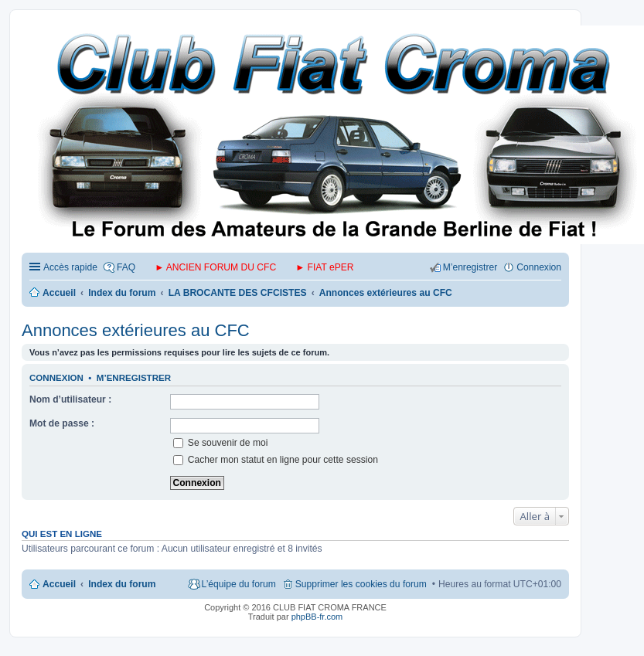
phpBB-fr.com (317, 617)
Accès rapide (70, 267)
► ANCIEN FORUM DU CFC (215, 267)
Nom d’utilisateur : (70, 399)
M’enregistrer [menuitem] (470, 267)
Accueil (59, 584)
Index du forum (122, 584)
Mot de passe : (62, 423)
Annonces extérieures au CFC (136, 330)
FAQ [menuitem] (126, 267)
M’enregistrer (134, 378)
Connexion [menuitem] (539, 267)
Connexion (56, 378)
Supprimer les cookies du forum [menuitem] (361, 584)
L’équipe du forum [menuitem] (239, 584)
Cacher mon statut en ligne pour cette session (276, 460)
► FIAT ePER (324, 267)
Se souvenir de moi (221, 443)
